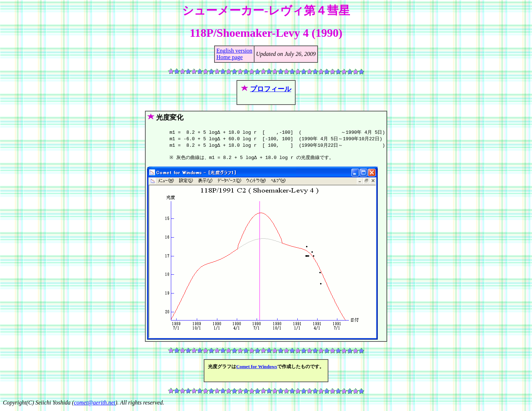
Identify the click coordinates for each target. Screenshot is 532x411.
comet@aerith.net (95, 405)
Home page (229, 57)
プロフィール (271, 89)
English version (234, 51)
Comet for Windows (257, 369)
